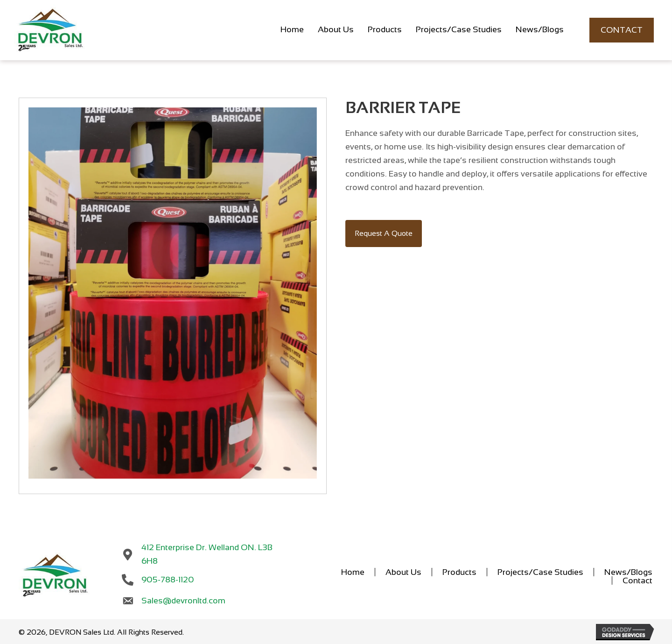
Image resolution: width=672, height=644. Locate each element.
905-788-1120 (165, 578)
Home (353, 575)
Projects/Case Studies (540, 575)
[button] (384, 241)
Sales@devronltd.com (180, 599)
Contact (637, 584)
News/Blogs (628, 575)
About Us (403, 575)
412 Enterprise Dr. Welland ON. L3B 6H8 (213, 557)
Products (459, 575)
